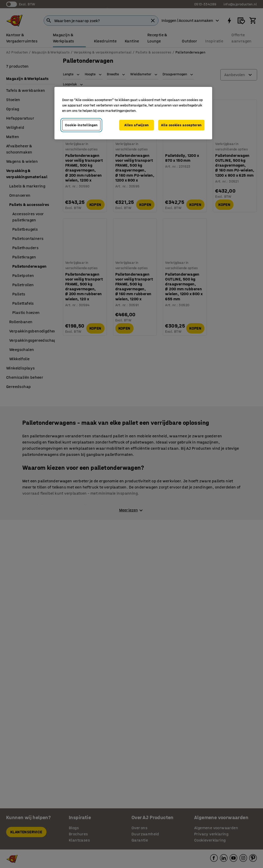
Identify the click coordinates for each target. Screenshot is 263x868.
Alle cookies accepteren (181, 125)
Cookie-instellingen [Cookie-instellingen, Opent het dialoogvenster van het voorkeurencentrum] (81, 125)
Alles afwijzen (137, 125)
